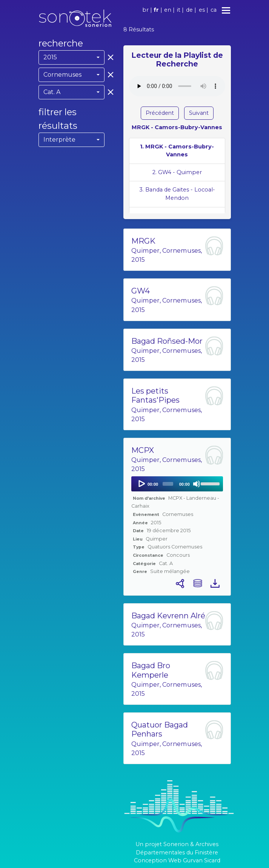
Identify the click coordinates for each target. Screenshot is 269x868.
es (202, 10)
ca (214, 10)
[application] (177, 484)
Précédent (160, 113)
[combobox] (72, 57)
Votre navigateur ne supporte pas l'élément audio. (177, 86)
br (145, 10)
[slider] (168, 484)
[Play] (141, 484)
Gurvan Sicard (202, 860)
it (179, 10)
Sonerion (176, 844)
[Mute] (197, 484)
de (189, 10)
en (168, 10)
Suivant (199, 113)
